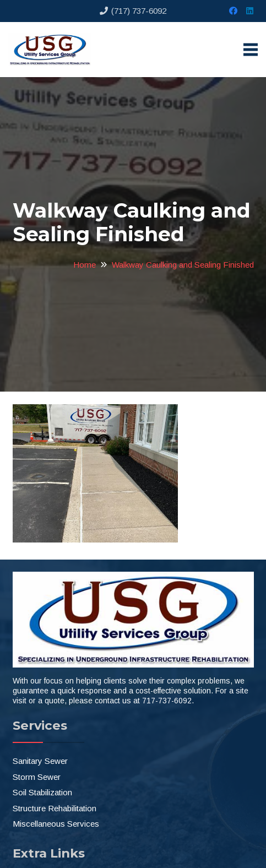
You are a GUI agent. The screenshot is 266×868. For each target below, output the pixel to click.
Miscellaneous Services (56, 824)
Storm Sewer (37, 777)
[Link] (50, 50)
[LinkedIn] (249, 11)
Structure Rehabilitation (55, 808)
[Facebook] (233, 11)
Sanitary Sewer (40, 761)
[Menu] (251, 50)
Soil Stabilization (42, 792)
